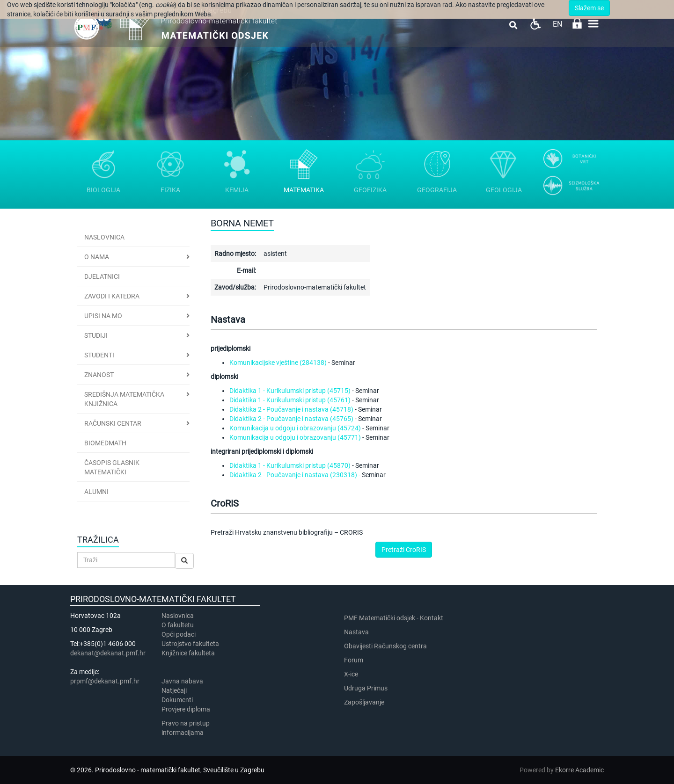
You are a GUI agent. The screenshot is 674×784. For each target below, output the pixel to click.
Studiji (96, 335)
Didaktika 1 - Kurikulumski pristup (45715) (290, 391)
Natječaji (174, 690)
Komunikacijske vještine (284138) (278, 363)
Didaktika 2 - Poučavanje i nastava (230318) (293, 475)
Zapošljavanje (364, 702)
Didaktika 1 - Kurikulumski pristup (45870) (290, 465)
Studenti (99, 355)
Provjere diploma (186, 709)
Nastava (356, 632)
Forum (354, 660)
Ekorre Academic (579, 770)
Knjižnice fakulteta (188, 653)
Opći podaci (179, 634)
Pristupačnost (535, 24)
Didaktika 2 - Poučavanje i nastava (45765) (291, 419)
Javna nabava (182, 681)
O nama (97, 257)
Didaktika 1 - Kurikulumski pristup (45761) (290, 400)
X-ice (351, 674)
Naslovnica (104, 237)
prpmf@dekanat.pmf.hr (105, 681)
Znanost (99, 375)
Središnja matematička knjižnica (124, 399)
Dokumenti (177, 700)
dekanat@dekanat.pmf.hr (108, 653)
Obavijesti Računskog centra (385, 646)
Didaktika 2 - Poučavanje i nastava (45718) (291, 409)
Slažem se (589, 8)
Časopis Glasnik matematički (112, 467)
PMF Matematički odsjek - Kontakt (394, 618)
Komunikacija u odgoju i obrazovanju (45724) (295, 428)
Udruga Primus (366, 688)
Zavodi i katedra (112, 296)
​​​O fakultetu (178, 625)
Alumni (96, 492)
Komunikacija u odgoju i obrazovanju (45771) (295, 437)
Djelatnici (102, 276)
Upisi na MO (103, 316)
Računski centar (113, 423)
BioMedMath (105, 443)
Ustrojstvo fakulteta (190, 644)
